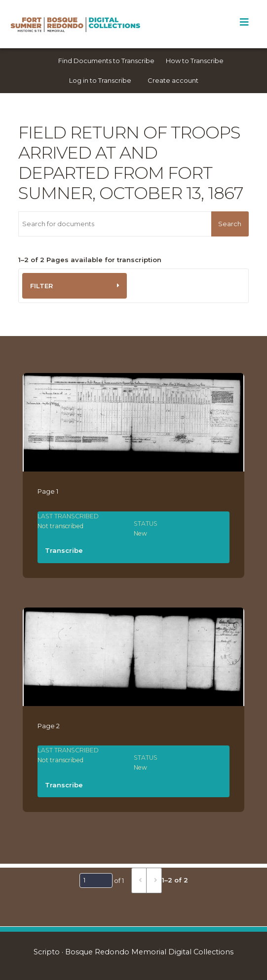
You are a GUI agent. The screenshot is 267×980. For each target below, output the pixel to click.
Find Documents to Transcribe (106, 61)
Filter (41, 286)
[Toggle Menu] (244, 22)
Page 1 (48, 491)
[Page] (96, 880)
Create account (173, 80)
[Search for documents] (115, 224)
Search (230, 224)
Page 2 (49, 726)
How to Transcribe (195, 61)
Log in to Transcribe (100, 80)
